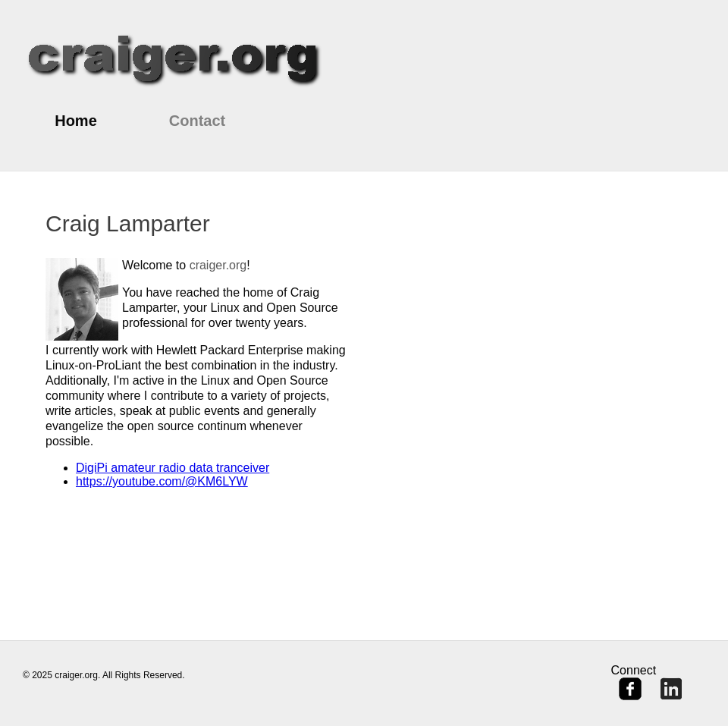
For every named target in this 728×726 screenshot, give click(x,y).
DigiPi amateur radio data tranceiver (173, 468)
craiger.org (218, 265)
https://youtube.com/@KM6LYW (162, 481)
